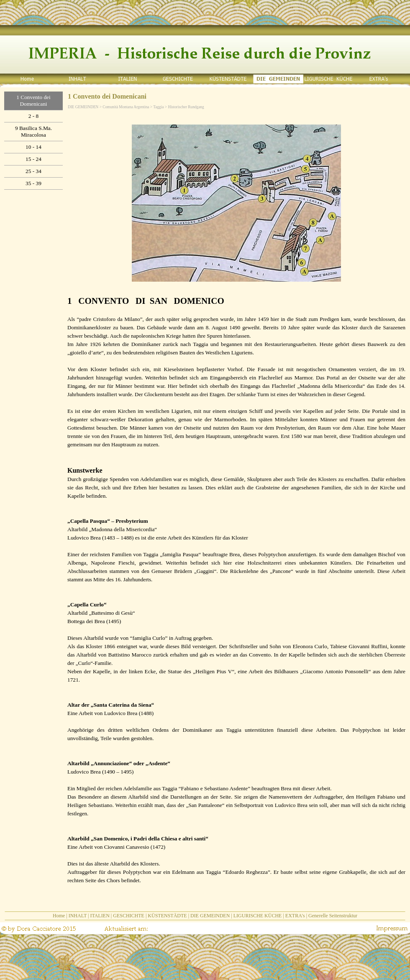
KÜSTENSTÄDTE (167, 916)
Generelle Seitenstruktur (333, 916)
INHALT (78, 916)
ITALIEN (100, 916)
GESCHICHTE (129, 916)
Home (59, 916)
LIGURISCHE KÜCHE (258, 916)
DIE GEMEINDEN (210, 916)
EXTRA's (295, 916)
